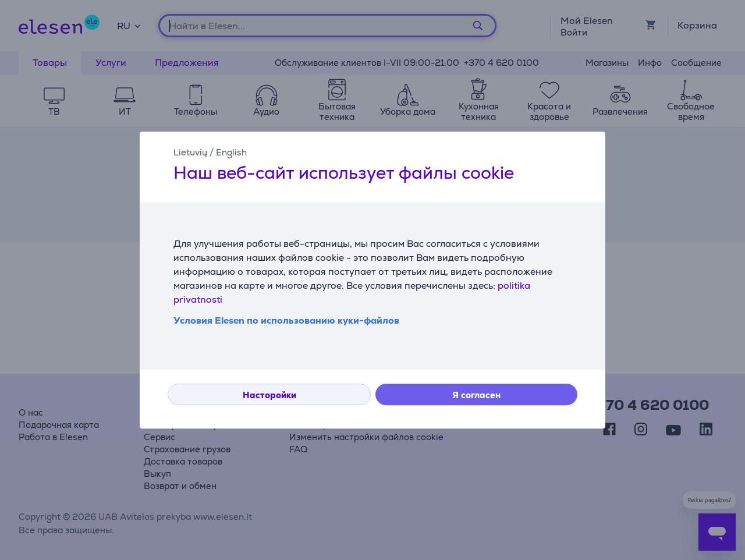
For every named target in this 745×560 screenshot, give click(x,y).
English (231, 152)
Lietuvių (190, 152)
